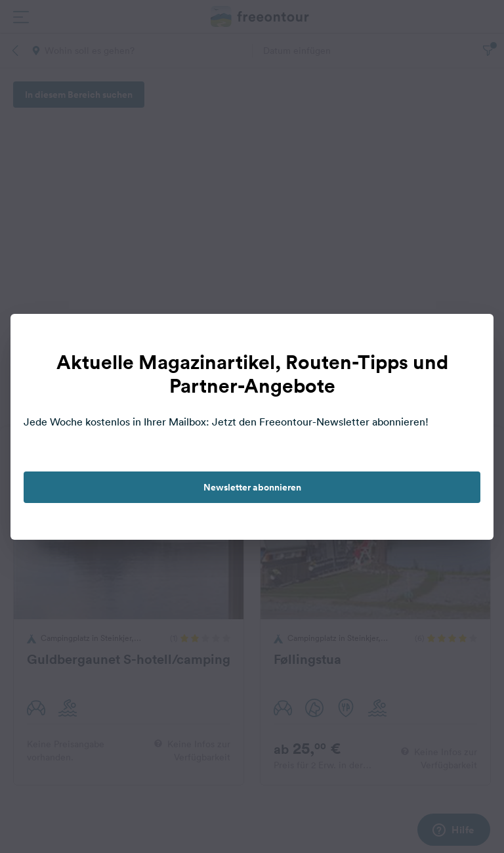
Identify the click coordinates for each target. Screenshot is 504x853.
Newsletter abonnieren (252, 487)
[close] (470, 338)
